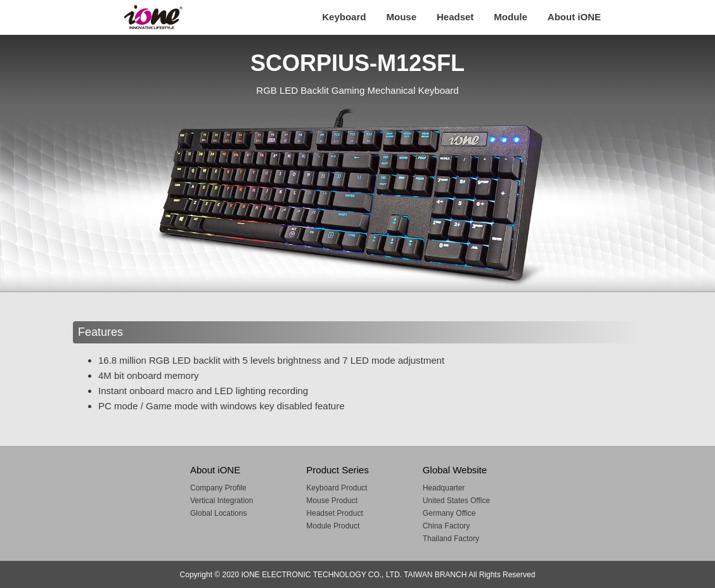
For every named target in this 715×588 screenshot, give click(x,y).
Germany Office (449, 513)
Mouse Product (332, 501)
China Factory (447, 526)
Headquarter (444, 488)
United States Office (457, 501)
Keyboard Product (337, 488)
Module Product (333, 526)
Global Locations (218, 513)
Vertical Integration (222, 501)
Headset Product (334, 513)
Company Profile (218, 488)
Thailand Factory (451, 539)
